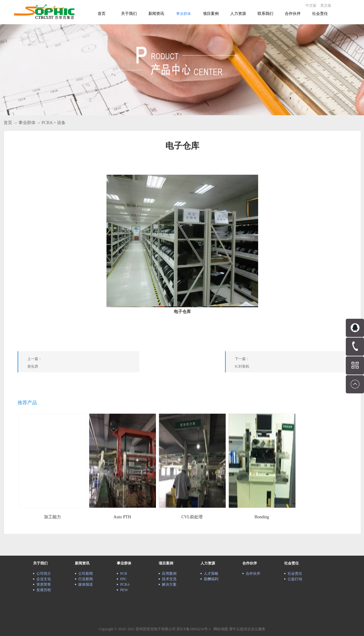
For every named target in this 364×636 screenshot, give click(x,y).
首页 (102, 13)
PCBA (47, 123)
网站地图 (220, 629)
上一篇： (83, 364)
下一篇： (291, 364)
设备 (61, 123)
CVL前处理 (192, 517)
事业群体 (27, 123)
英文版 (326, 5)
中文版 (311, 5)
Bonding (262, 517)
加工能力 (52, 517)
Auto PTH (122, 517)
